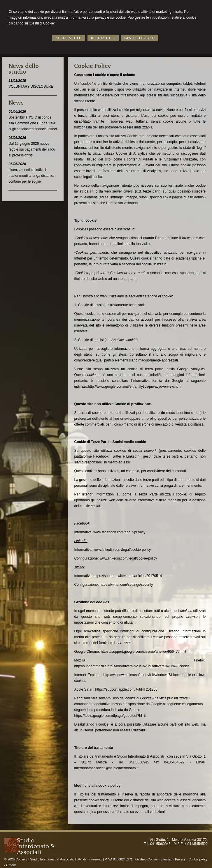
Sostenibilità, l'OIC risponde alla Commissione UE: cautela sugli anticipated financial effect (33, 123)
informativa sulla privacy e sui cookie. (98, 17)
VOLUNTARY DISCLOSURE (31, 87)
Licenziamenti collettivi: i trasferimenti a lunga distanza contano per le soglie (31, 176)
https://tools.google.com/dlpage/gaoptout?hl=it (110, 716)
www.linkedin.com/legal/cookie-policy (122, 550)
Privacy (180, 859)
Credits (11, 865)
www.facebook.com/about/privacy (120, 532)
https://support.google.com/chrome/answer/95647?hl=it (144, 652)
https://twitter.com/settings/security (126, 585)
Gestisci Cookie (146, 859)
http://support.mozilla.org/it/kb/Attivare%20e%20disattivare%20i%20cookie (132, 666)
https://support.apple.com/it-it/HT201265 (126, 689)
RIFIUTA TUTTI (103, 38)
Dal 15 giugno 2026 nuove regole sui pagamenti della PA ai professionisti (31, 149)
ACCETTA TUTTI (69, 38)
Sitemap (166, 859)
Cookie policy (198, 859)
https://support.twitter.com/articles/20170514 (128, 576)
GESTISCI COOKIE (140, 38)
